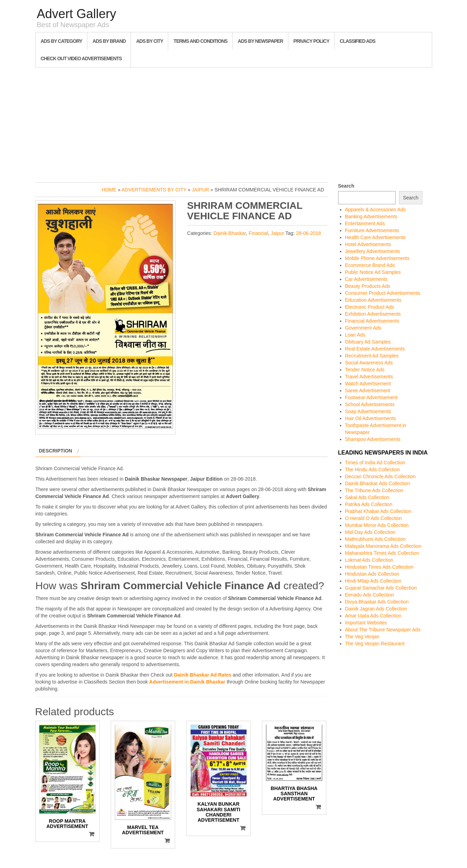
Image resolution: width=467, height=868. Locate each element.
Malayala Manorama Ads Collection (383, 546)
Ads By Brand (109, 41)
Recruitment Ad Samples (372, 356)
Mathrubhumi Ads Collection (375, 539)
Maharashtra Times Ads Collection (382, 553)
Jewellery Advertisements (373, 251)
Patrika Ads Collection (369, 504)
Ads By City (150, 41)
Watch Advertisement (368, 384)
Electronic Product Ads (370, 307)
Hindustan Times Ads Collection (379, 567)
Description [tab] (56, 451)
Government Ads (363, 328)
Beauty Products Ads (368, 286)
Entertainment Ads (365, 223)
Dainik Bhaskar (230, 233)
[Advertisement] (234, 123)
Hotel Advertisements (368, 244)
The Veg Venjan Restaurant (375, 644)
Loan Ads (355, 335)
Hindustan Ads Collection (372, 574)
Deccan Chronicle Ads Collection (380, 476)
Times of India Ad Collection (375, 463)
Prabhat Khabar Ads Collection (378, 511)
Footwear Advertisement (371, 397)
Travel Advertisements (369, 377)
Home (109, 190)
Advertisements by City (154, 190)
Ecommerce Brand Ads (370, 265)
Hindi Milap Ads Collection (373, 581)
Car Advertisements (366, 279)
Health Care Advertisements (375, 237)
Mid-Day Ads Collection (370, 532)
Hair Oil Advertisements (371, 418)
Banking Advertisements (371, 216)
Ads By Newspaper (260, 41)
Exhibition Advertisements (373, 314)
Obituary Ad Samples (368, 342)
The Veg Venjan (362, 637)
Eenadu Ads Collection (370, 595)
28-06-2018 (309, 233)
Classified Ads (358, 41)
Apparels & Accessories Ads (375, 210)
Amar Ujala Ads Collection (373, 616)
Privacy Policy (312, 41)
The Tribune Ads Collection (374, 490)
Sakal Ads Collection (367, 497)
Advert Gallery (77, 14)
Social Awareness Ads (369, 363)
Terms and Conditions (200, 41)
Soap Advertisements (368, 411)
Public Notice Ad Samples (373, 272)
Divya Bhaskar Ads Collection (377, 602)
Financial (258, 233)
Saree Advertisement (368, 390)
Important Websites (366, 623)
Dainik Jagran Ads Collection (376, 609)
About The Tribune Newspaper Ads (383, 630)
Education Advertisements (373, 300)
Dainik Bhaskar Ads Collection (378, 483)
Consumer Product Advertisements (383, 293)
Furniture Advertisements (372, 230)
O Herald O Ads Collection (373, 518)
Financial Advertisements (372, 321)
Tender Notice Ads (365, 370)
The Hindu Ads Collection (372, 469)
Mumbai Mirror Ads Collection (377, 525)
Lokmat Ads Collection (369, 560)
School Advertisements (370, 404)
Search (346, 186)
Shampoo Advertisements (373, 439)
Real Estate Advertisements (375, 349)
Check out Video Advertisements (81, 58)
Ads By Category (61, 41)
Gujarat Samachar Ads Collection (381, 588)
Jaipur (201, 190)
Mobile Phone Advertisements (377, 258)
